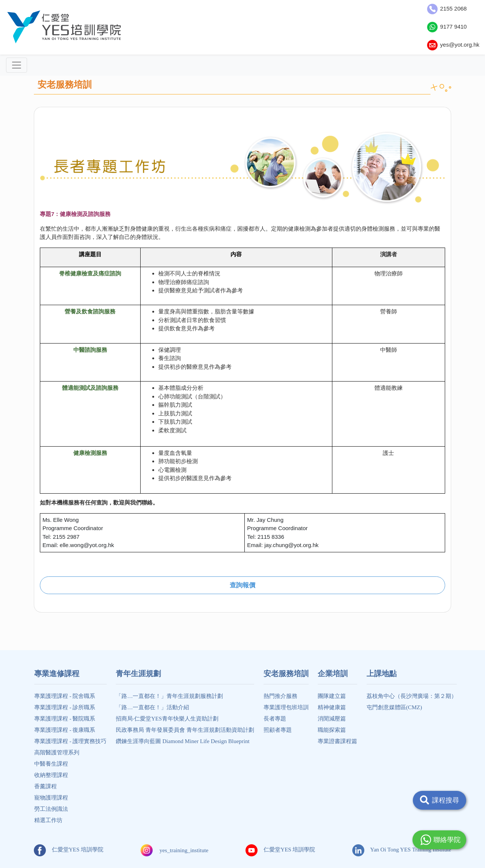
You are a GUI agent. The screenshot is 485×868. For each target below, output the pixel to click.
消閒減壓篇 (332, 719)
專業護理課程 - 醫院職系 (65, 719)
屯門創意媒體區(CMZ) (394, 707)
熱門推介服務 (280, 696)
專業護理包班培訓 (286, 707)
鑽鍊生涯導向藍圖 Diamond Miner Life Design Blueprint (183, 741)
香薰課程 (45, 786)
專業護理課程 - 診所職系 (65, 707)
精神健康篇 (332, 707)
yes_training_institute (184, 850)
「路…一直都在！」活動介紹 (152, 707)
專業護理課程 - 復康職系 (65, 730)
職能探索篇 (332, 730)
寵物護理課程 (51, 798)
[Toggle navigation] (17, 65)
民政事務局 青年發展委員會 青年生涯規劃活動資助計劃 (185, 730)
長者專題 (275, 719)
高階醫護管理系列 (57, 752)
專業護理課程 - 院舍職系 (65, 696)
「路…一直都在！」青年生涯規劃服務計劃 (169, 696)
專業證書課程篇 (337, 741)
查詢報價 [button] (242, 585)
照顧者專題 (278, 730)
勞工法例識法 (51, 809)
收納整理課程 (51, 775)
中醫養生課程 (51, 764)
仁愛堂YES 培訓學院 (69, 850)
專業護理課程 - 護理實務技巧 (70, 741)
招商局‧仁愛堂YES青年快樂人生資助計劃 (167, 719)
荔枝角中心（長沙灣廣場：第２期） (412, 696)
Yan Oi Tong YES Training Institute (402, 850)
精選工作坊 (48, 820)
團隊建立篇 (332, 696)
